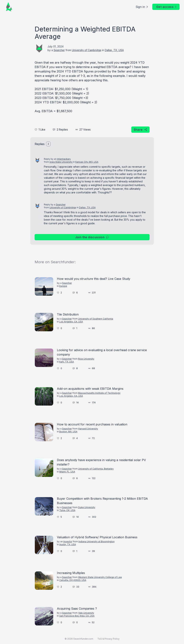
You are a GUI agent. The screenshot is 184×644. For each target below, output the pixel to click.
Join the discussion (92, 237)
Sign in (142, 7)
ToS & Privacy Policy (108, 639)
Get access (167, 7)
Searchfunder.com (83, 639)
